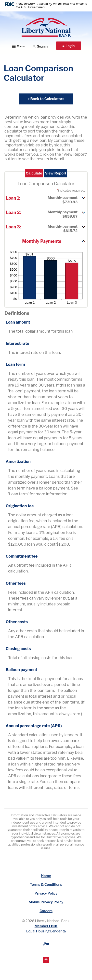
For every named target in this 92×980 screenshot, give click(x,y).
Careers (46, 911)
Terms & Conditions (46, 884)
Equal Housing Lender (46, 931)
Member (46, 926)
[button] (46, 199)
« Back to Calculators (46, 99)
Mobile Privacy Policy (46, 902)
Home (46, 876)
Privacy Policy (46, 893)
